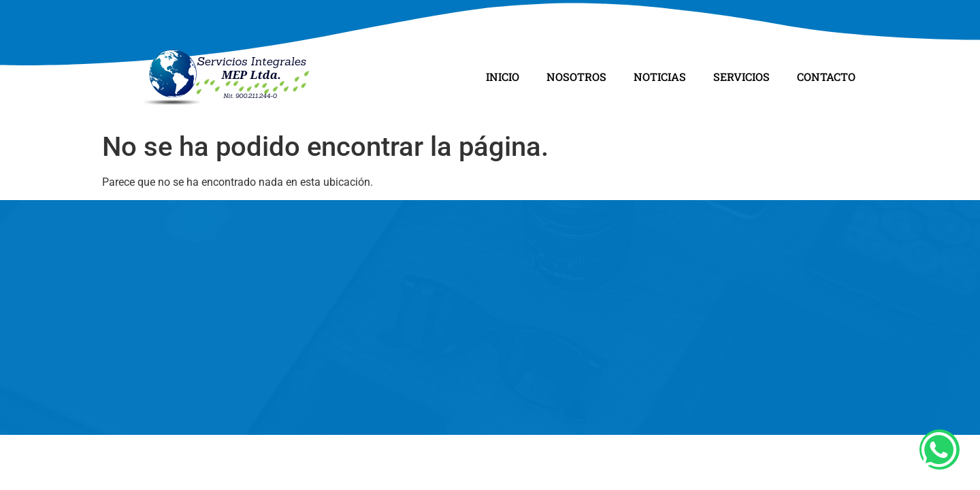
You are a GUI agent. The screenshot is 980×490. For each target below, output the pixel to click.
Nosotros (576, 77)
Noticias (660, 77)
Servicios (741, 77)
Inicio (503, 77)
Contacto (826, 77)
